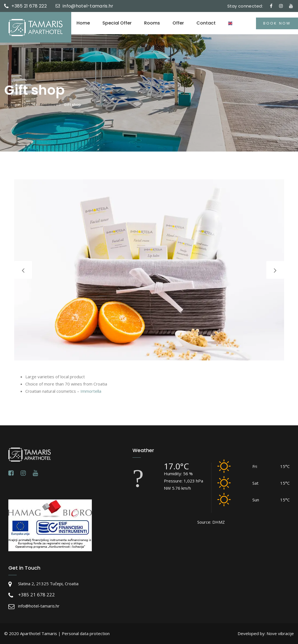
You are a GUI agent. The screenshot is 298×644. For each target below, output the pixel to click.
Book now (277, 23)
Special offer (117, 23)
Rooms (152, 23)
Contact (206, 23)
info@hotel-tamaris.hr (88, 6)
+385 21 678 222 (29, 6)
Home (83, 23)
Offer (178, 23)
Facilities (48, 105)
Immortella (91, 391)
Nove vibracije (280, 633)
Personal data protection (86, 633)
